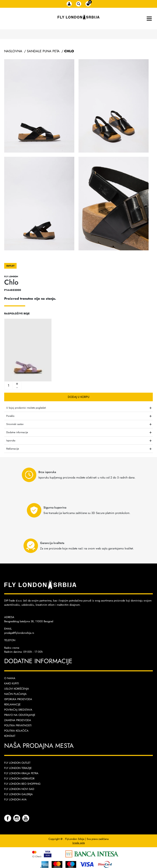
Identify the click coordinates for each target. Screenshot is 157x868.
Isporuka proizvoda (18, 699)
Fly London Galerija (18, 794)
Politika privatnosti (18, 725)
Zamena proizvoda (18, 720)
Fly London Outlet (17, 763)
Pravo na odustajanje (20, 715)
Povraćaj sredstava (18, 710)
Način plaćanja (15, 694)
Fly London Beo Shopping (22, 784)
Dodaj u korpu (79, 397)
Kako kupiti (12, 683)
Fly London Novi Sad (19, 789)
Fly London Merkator (19, 778)
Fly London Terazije (18, 768)
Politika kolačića (16, 731)
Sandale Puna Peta (43, 51)
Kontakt (10, 736)
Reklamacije (12, 704)
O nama (10, 678)
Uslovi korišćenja (17, 689)
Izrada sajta (79, 843)
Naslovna (13, 51)
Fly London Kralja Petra (21, 773)
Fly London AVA (15, 799)
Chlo (69, 51)
